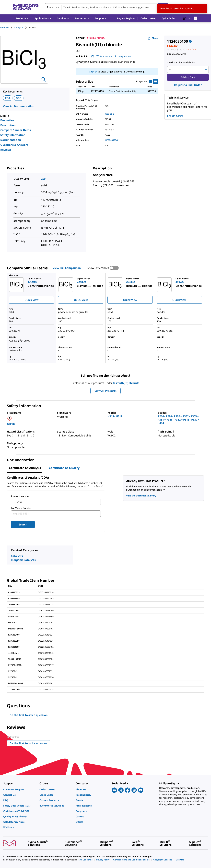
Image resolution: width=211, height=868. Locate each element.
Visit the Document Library (141, 496)
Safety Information (13, 135)
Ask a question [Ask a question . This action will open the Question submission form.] (123, 56)
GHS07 (11, 424)
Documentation (11, 140)
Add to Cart (188, 77)
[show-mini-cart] (190, 18)
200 (43, 179)
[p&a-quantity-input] (188, 70)
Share (153, 38)
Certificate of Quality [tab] (64, 468)
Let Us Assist (175, 116)
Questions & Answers (14, 145)
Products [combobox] (52, 7)
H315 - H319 (115, 416)
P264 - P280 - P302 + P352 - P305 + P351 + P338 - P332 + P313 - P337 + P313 (179, 420)
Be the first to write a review (30, 744)
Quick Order (169, 18)
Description (8, 125)
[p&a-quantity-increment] (206, 70)
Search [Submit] (23, 525)
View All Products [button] (105, 391)
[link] (20, 789)
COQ (19, 98)
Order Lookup (148, 18)
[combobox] (106, 7)
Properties (7, 120)
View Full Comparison (67, 268)
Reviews (6, 150)
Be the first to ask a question (29, 715)
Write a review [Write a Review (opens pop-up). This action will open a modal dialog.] (104, 56)
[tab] (7, 27)
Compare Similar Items (16, 130)
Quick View (31, 300)
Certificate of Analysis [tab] (25, 468)
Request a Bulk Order (188, 85)
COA (8, 98)
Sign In (93, 72)
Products (5, 27)
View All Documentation (19, 106)
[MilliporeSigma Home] (26, 7)
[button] (126, 18)
